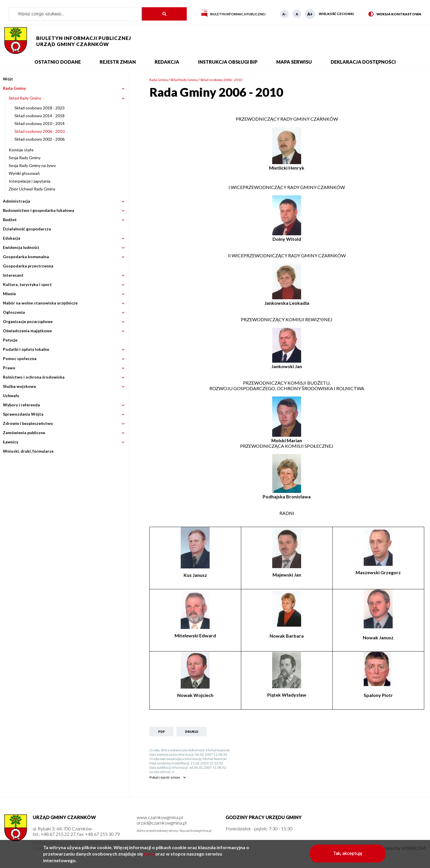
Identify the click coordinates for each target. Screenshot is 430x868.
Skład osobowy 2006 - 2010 (40, 131)
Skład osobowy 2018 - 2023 (40, 108)
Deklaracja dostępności (363, 62)
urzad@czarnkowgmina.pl (162, 823)
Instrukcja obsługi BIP (228, 62)
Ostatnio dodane (58, 62)
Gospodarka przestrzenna (28, 266)
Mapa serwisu (294, 62)
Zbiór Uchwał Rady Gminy (32, 189)
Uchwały (11, 396)
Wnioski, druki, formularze (28, 451)
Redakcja (167, 62)
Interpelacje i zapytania (30, 181)
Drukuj (192, 732)
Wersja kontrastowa (395, 14)
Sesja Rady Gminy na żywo (32, 165)
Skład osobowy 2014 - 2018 (40, 116)
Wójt (8, 79)
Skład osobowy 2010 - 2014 (40, 123)
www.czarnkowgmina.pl (160, 817)
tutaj (149, 856)
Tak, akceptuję (348, 856)
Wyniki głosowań (24, 173)
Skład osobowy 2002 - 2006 (40, 139)
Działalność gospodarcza (27, 229)
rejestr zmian (165, 777)
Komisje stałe (21, 150)
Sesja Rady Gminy (25, 158)
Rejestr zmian (118, 62)
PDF (161, 732)
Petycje (10, 340)
